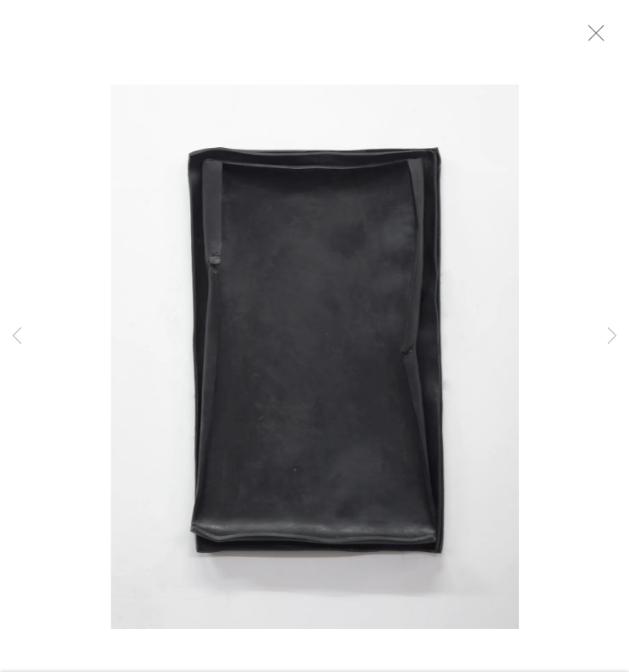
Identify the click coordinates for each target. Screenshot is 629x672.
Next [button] (612, 336)
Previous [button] (17, 336)
